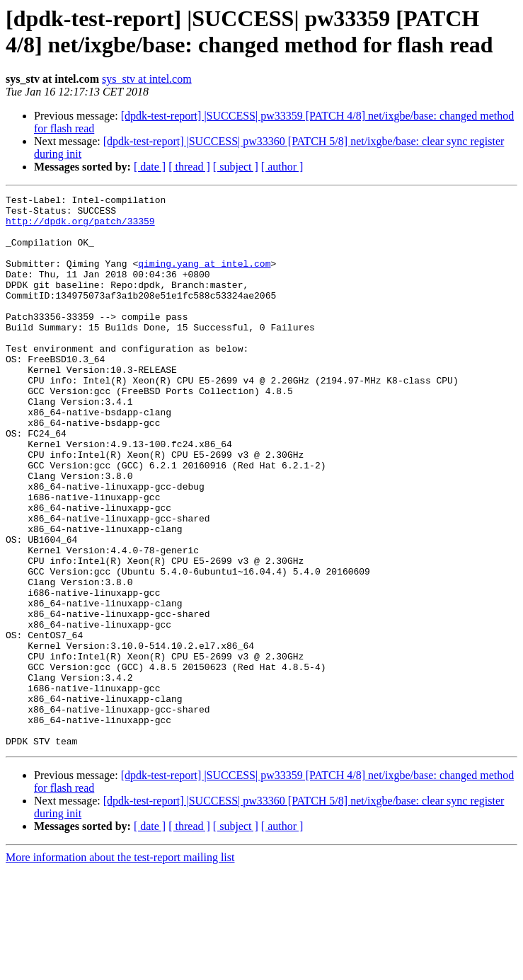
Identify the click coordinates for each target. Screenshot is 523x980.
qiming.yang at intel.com (204, 278)
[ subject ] (236, 167)
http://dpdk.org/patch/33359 (80, 227)
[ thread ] (189, 167)
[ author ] (282, 167)
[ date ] (150, 167)
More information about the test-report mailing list (120, 968)
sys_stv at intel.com (147, 79)
